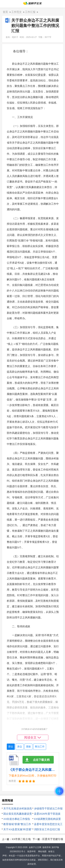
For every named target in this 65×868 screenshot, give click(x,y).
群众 (11, 747)
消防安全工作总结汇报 (47, 829)
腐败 (28, 747)
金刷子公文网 (35, 847)
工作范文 (16, 12)
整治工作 (40, 747)
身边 (20, 747)
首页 (5, 12)
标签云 (51, 851)
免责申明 (31, 851)
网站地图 (42, 851)
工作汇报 (30, 12)
